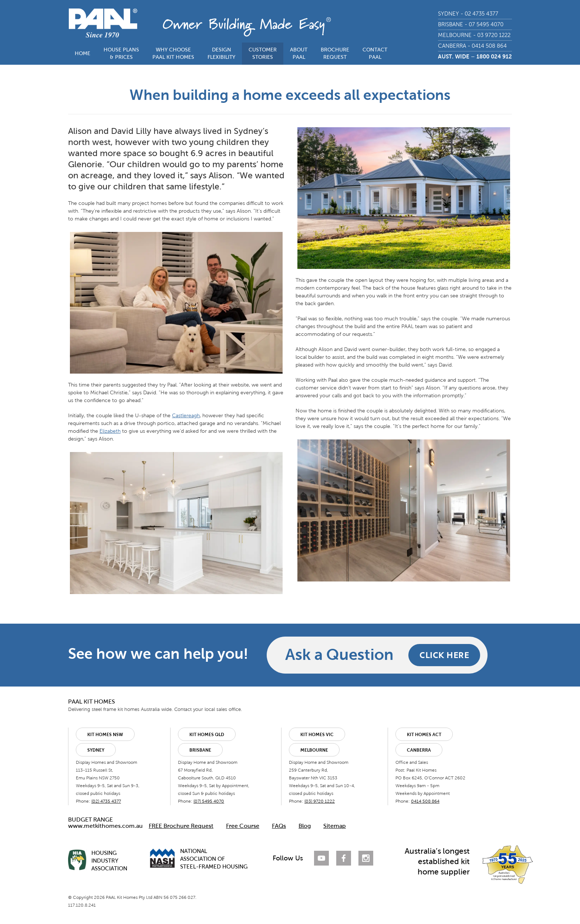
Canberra (419, 750)
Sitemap (335, 826)
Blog (305, 826)
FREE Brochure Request (181, 826)
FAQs (279, 826)
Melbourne (314, 750)
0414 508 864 (425, 801)
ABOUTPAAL (299, 53)
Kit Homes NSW (105, 735)
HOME (82, 53)
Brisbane (200, 750)
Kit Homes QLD (207, 735)
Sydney (96, 750)
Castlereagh (186, 416)
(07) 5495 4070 (209, 801)
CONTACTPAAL (375, 53)
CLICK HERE (444, 655)
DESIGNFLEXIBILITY (221, 53)
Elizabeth (110, 431)
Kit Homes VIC (317, 735)
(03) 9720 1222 (320, 801)
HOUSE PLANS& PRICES (121, 53)
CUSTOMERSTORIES (263, 53)
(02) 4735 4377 (106, 801)
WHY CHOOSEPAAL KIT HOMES (173, 53)
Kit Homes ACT (424, 735)
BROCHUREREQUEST (335, 53)
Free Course (243, 826)
